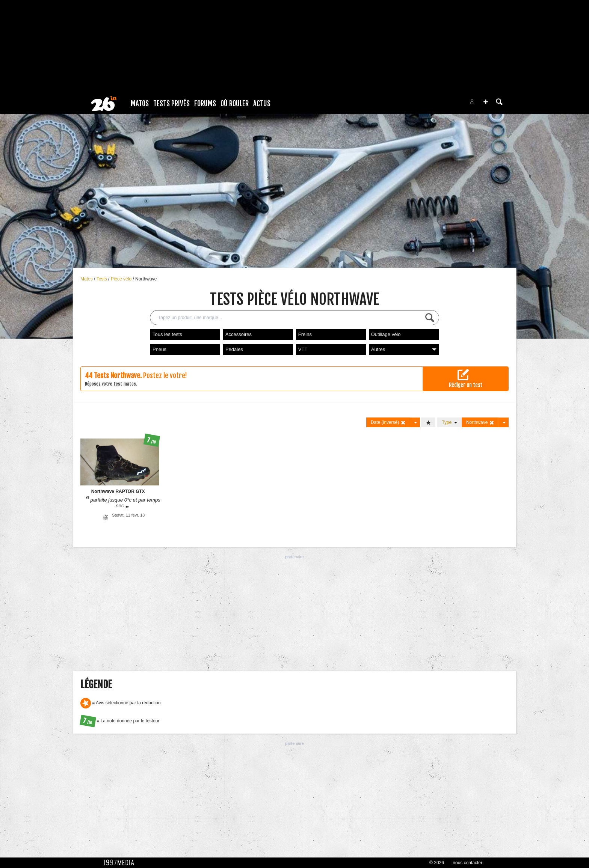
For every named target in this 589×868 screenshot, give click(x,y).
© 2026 (437, 863)
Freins (305, 334)
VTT (303, 349)
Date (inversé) (388, 423)
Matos (140, 104)
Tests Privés (171, 104)
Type (449, 422)
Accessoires (239, 334)
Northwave (146, 279)
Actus (262, 104)
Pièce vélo (122, 279)
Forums (205, 104)
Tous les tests (167, 334)
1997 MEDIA (121, 863)
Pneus (159, 349)
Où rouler (235, 104)
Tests (102, 279)
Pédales (234, 349)
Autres (404, 349)
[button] (486, 102)
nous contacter (467, 863)
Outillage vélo (386, 334)
